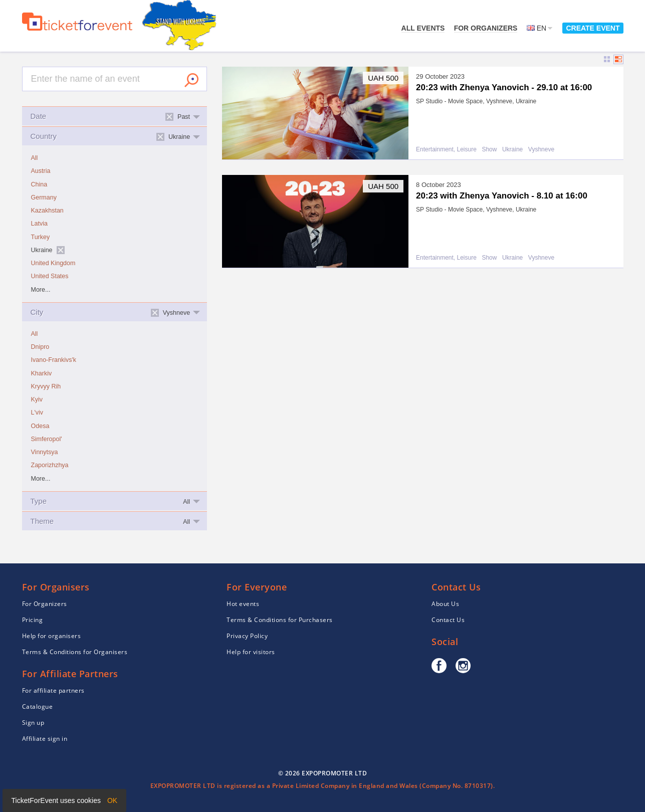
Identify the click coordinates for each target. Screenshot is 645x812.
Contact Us (448, 620)
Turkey (41, 237)
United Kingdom (53, 263)
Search (191, 80)
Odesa (40, 426)
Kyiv (37, 399)
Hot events (243, 604)
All (35, 158)
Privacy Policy (247, 636)
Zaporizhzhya (50, 465)
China (39, 184)
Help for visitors (251, 652)
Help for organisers (52, 636)
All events (423, 28)
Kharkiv (42, 373)
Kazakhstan (47, 211)
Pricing (33, 620)
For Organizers (486, 28)
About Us (445, 604)
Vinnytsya (45, 452)
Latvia (39, 224)
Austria (41, 171)
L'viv (37, 413)
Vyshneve (541, 150)
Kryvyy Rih (46, 386)
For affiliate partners (53, 690)
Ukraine (512, 150)
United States (50, 276)
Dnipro (40, 347)
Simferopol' (47, 439)
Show (489, 150)
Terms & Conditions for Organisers (75, 652)
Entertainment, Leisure (446, 150)
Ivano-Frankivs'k (54, 360)
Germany (44, 197)
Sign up (33, 723)
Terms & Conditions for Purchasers (280, 620)
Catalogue (38, 706)
